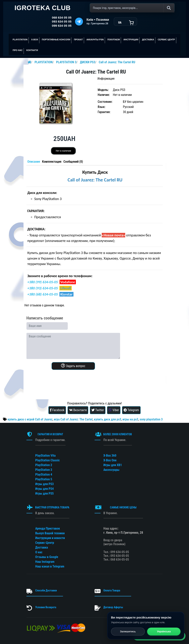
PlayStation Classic (48, 460)
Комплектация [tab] (52, 162)
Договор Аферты (113, 607)
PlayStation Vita (46, 456)
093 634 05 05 (62, 21)
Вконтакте (78, 410)
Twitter (98, 410)
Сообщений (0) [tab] (73, 162)
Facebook (57, 410)
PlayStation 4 (44, 475)
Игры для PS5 (45, 493)
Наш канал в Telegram (50, 566)
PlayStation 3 (44, 470)
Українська (164, 632)
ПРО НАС (18, 50)
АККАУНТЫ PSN (95, 40)
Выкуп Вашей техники (50, 533)
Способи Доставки (46, 590)
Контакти (32, 50)
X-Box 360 (110, 456)
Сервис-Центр (45, 543)
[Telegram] (79, 22)
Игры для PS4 (45, 489)
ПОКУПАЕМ (114, 40)
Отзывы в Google (47, 557)
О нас (39, 552)
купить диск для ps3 (108, 419)
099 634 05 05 (62, 26)
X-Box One (110, 460)
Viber (114, 410)
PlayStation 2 (44, 465)
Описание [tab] (34, 162)
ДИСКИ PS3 (88, 62)
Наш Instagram (45, 562)
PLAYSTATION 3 (66, 62)
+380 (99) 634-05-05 (43, 282)
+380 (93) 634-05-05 (43, 288)
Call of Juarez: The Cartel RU (117, 62)
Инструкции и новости (50, 538)
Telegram (131, 410)
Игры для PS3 (45, 484)
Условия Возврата (46, 607)
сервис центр (166, 40)
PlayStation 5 (44, 479)
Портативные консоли (56, 40)
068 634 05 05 (62, 17)
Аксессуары (111, 470)
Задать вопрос (73, 366)
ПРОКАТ (78, 40)
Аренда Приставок (48, 528)
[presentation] (56, 381)
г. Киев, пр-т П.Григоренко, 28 (123, 533)
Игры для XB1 (113, 465)
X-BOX (35, 40)
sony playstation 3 (151, 419)
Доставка (148, 40)
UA (120, 23)
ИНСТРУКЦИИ (131, 40)
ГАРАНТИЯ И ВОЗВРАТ (50, 434)
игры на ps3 (130, 419)
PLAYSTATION (20, 40)
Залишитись (128, 632)
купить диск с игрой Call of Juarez (30, 419)
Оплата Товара (112, 590)
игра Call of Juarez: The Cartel (73, 419)
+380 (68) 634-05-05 (43, 294)
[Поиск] (132, 8)
